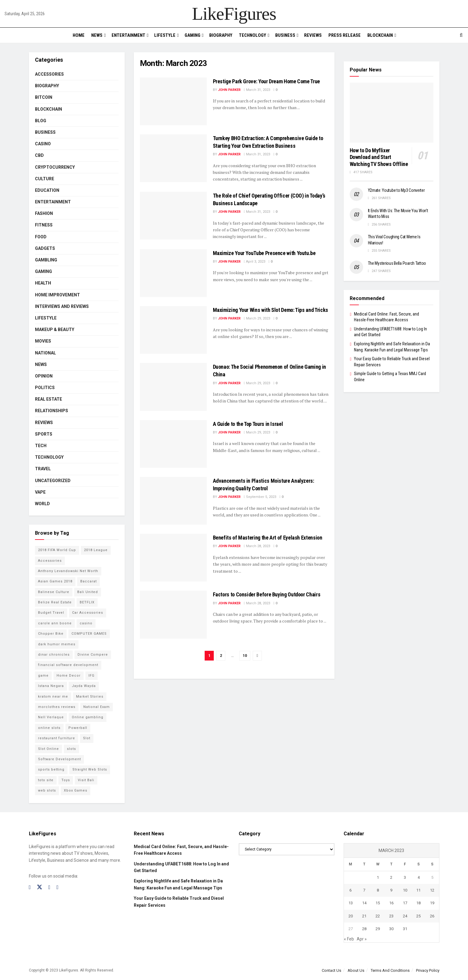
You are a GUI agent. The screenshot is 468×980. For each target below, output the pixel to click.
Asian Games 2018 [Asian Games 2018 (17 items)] (55, 581)
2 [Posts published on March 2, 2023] (391, 877)
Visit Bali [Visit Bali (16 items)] (86, 780)
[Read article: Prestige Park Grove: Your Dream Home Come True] (173, 101)
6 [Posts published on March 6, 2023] (350, 890)
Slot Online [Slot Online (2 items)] (49, 749)
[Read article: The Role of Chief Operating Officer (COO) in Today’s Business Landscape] (173, 216)
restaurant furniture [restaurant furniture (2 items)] (57, 738)
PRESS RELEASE (345, 35)
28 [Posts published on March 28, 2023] (364, 929)
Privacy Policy (428, 970)
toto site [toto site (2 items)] (46, 780)
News (97, 35)
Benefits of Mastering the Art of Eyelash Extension (268, 538)
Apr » (362, 939)
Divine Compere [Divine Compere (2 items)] (93, 655)
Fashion (44, 213)
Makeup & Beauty (55, 330)
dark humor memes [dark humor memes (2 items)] (57, 644)
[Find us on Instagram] (49, 887)
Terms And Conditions (390, 970)
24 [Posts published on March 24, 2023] (405, 916)
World (42, 504)
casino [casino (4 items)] (86, 623)
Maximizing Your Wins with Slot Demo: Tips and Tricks (270, 310)
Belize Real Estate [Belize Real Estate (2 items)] (55, 602)
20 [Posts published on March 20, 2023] (351, 916)
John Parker (229, 90)
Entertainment (128, 35)
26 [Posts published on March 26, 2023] (432, 916)
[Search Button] (461, 35)
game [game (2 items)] (43, 676)
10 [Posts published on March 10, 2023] (405, 890)
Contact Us (331, 970)
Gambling (46, 260)
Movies (43, 341)
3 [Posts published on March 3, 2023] (405, 877)
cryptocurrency (55, 167)
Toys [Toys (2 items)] (66, 780)
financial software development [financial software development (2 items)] (68, 665)
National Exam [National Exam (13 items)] (97, 707)
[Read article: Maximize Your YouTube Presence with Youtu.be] (173, 273)
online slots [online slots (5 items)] (49, 728)
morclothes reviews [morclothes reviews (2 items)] (57, 707)
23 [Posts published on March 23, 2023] (391, 916)
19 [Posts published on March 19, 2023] (432, 903)
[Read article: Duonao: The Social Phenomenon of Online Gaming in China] (173, 387)
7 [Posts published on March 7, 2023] (364, 890)
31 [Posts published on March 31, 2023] (405, 929)
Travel (43, 469)
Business (285, 35)
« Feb (349, 939)
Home (79, 35)
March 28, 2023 (257, 546)
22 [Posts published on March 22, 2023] (378, 916)
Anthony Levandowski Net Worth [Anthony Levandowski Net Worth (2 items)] (68, 571)
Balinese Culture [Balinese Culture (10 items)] (54, 592)
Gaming (192, 35)
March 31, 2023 (257, 90)
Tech (41, 446)
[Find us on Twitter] (40, 887)
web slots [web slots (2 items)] (47, 790)
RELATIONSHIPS (52, 411)
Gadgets (45, 248)
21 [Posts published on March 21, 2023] (364, 916)
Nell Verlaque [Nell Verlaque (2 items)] (51, 717)
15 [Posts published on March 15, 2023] (378, 903)
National (45, 353)
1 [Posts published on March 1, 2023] (378, 877)
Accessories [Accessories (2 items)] (50, 561)
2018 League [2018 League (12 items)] (96, 550)
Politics (45, 388)
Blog (41, 121)
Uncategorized (53, 481)
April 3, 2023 (255, 262)
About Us (356, 970)
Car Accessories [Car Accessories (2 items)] (88, 613)
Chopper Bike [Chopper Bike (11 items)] (51, 634)
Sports (44, 434)
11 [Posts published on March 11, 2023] (418, 890)
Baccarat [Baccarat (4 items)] (88, 581)
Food (41, 237)
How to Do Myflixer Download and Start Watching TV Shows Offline (379, 157)
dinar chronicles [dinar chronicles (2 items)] (54, 655)
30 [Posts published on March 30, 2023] (391, 929)
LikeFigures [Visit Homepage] (234, 14)
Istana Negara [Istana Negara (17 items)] (51, 686)
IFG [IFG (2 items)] (92, 676)
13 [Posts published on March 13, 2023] (351, 903)
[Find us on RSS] (58, 887)
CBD (39, 155)
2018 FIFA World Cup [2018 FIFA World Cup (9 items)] (57, 550)
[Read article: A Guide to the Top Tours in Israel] (173, 444)
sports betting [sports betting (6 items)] (51, 770)
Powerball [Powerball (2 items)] (78, 728)
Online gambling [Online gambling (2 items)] (88, 717)
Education (47, 190)
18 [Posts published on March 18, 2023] (418, 903)
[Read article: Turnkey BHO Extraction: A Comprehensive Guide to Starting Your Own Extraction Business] (173, 158)
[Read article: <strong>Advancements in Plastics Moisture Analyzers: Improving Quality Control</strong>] (173, 501)
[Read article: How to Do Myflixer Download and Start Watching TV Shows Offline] (392, 113)
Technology (253, 35)
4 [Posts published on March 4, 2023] (419, 877)
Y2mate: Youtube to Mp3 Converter (396, 190)
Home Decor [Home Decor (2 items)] (69, 676)
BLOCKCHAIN (380, 35)
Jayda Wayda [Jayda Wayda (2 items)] (84, 686)
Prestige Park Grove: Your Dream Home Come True (266, 81)
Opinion (44, 376)
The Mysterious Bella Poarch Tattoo (397, 263)
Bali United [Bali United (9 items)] (88, 592)
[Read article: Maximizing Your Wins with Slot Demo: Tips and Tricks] (173, 330)
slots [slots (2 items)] (71, 749)
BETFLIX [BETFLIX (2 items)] (87, 602)
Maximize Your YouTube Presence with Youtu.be (264, 253)
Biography (221, 35)
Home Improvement (57, 295)
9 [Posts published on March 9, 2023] (391, 890)
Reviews (313, 35)
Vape (40, 492)
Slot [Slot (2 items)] (87, 738)
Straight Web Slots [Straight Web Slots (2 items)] (90, 770)
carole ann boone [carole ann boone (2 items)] (55, 623)
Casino (43, 144)
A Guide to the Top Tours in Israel (248, 424)
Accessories (49, 74)
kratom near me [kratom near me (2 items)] (53, 697)
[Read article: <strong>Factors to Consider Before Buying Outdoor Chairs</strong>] (173, 614)
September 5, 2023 (260, 497)
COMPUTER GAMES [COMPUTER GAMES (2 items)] (89, 634)
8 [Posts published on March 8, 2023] (378, 890)
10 (245, 656)
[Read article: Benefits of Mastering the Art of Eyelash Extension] (173, 558)
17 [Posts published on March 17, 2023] (405, 903)
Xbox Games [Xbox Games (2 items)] (76, 790)
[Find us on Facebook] (30, 887)
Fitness (44, 225)
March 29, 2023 (257, 318)
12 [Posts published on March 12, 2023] (432, 890)
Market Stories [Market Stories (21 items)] (90, 697)
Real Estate (49, 399)
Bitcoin (44, 97)
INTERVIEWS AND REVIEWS (62, 306)
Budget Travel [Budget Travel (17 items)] (51, 613)
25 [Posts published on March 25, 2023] (418, 916)
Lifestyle (165, 35)
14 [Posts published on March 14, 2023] (364, 903)
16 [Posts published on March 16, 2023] (391, 903)
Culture (45, 179)
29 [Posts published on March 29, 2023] (378, 929)
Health (43, 283)
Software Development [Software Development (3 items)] (59, 759)
